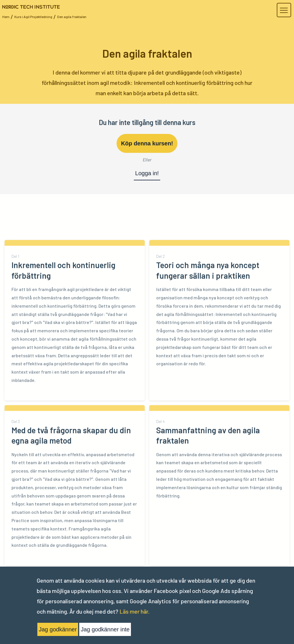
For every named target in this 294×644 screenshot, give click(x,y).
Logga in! (147, 173)
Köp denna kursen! (147, 143)
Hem (6, 17)
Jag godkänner (58, 629)
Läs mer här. (135, 611)
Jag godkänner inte (105, 629)
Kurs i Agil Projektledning (33, 17)
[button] (284, 10)
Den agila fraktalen (72, 17)
